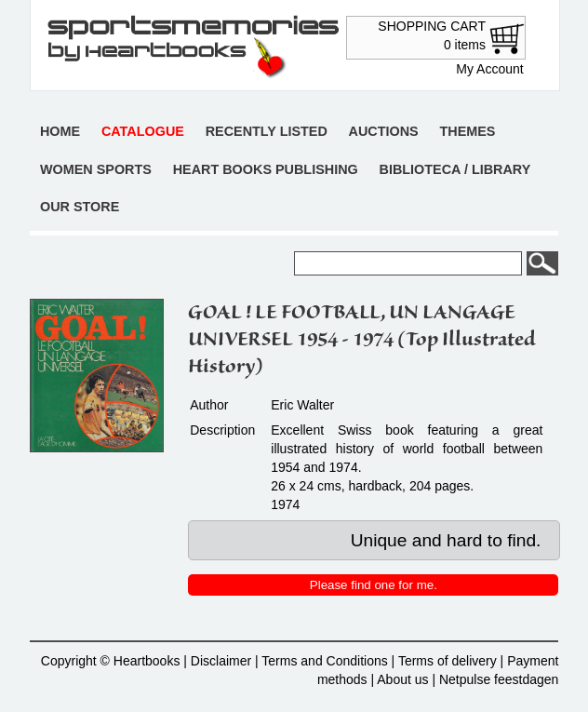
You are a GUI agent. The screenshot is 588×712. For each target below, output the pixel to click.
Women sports (96, 169)
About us (402, 679)
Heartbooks (147, 661)
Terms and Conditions (324, 661)
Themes (467, 131)
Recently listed (267, 131)
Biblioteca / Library (455, 169)
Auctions (384, 131)
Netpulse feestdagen (499, 679)
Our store (80, 207)
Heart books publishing (266, 169)
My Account (489, 69)
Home (60, 131)
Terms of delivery (448, 661)
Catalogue (143, 131)
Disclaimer (221, 661)
